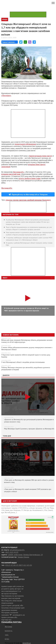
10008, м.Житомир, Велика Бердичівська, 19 (25, 555)
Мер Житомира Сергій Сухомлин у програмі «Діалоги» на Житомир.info (29, 429)
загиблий (31, 200)
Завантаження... (9, 42)
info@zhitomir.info (17, 550)
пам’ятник (23, 200)
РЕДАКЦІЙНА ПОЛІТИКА (11, 622)
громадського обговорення (25, 144)
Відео (5, 278)
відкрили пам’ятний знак (11, 174)
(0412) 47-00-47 (12, 565)
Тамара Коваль (23, 557)
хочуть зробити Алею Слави (30, 178)
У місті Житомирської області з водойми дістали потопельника (23, 362)
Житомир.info (18, 172)
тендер (16, 200)
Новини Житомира (11, 335)
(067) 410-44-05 (12, 552)
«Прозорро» (6, 95)
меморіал (38, 200)
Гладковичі (46, 200)
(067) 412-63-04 (25, 565)
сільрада (9, 200)
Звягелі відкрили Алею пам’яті (41, 156)
